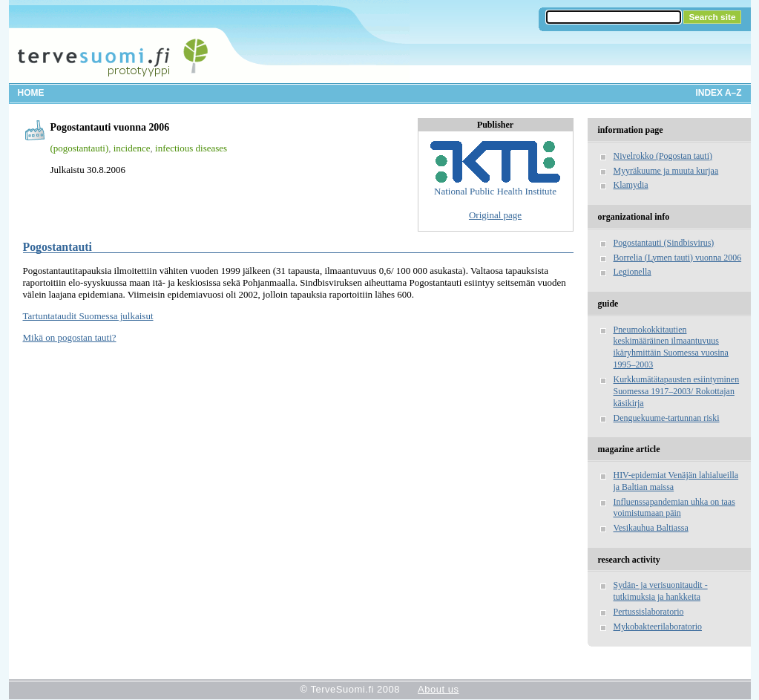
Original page (495, 215)
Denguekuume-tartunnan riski (667, 418)
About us (438, 689)
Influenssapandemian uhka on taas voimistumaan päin (674, 508)
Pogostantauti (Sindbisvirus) (664, 243)
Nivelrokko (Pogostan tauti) (663, 156)
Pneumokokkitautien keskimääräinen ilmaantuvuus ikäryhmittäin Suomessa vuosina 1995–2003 (671, 347)
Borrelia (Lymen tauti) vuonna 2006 (678, 258)
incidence (132, 148)
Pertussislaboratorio (649, 612)
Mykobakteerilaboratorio (658, 627)
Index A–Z (719, 93)
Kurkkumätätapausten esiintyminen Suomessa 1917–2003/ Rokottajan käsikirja (677, 391)
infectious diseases (191, 148)
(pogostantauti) (80, 148)
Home (31, 93)
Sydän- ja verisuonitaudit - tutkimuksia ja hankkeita (661, 591)
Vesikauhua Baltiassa (651, 528)
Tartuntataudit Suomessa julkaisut (88, 316)
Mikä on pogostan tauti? (70, 337)
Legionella (632, 272)
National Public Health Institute (495, 169)
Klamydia (631, 185)
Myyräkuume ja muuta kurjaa (666, 171)
